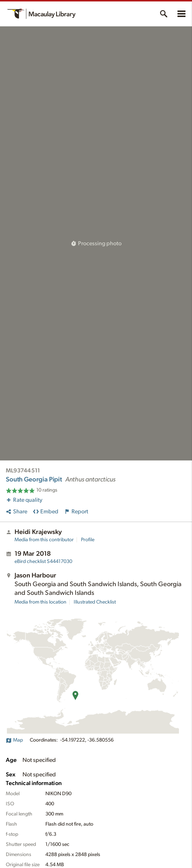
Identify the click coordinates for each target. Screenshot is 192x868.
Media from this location (40, 602)
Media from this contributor (44, 540)
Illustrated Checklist (95, 602)
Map (14, 740)
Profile (88, 540)
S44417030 (43, 562)
